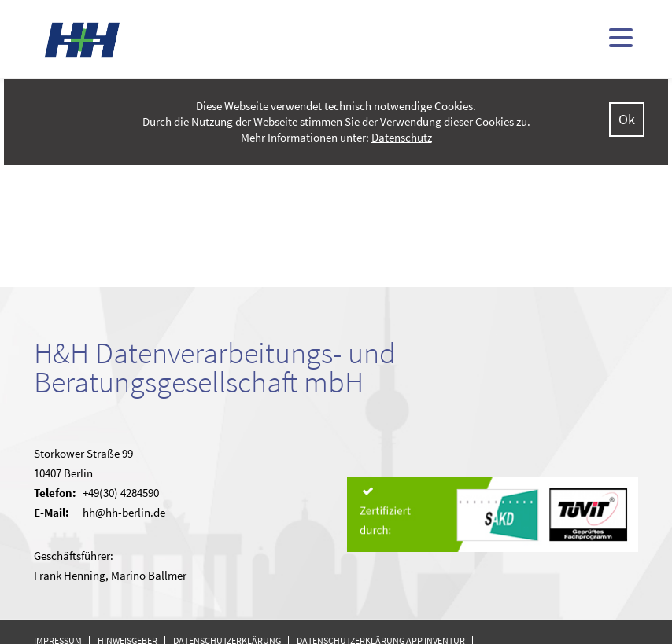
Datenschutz (402, 137)
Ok (627, 119)
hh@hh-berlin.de (124, 512)
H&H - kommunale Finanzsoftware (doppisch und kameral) (83, 40)
